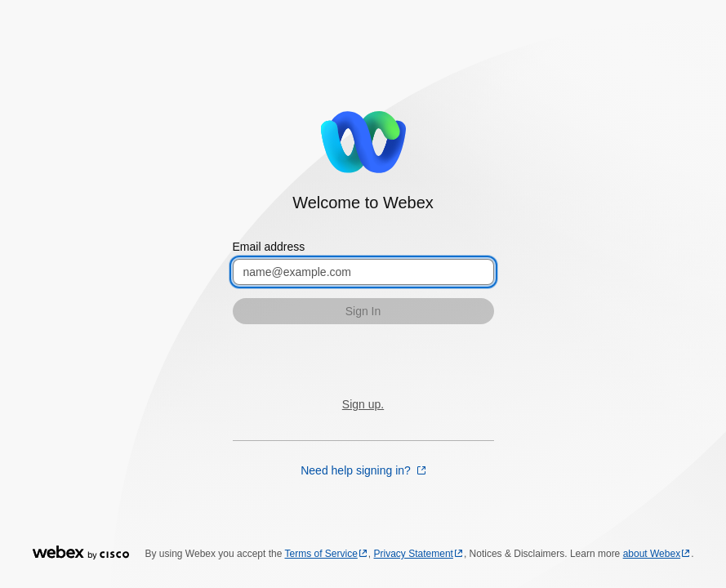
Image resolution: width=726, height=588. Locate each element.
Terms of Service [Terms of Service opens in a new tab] (321, 554)
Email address (269, 247)
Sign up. (363, 404)
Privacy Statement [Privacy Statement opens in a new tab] (414, 554)
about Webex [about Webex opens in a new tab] (652, 554)
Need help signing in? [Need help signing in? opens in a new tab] (357, 470)
